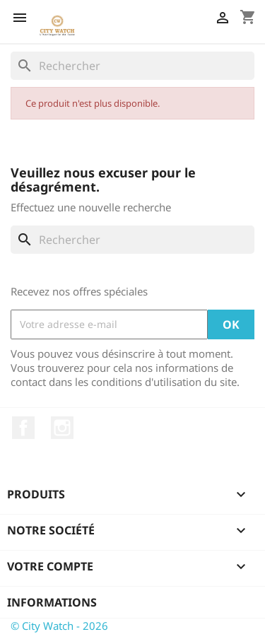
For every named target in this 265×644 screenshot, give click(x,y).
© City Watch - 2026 (59, 626)
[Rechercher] (132, 66)
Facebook (23, 428)
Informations (52, 602)
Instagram (62, 428)
